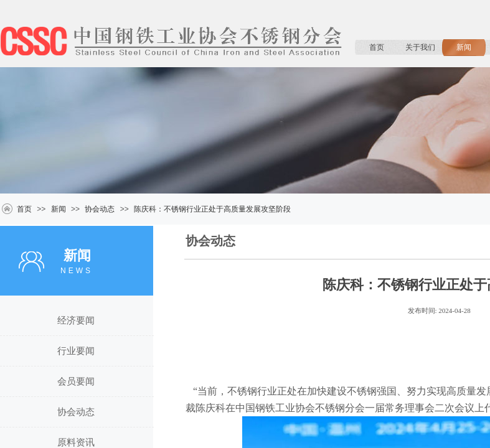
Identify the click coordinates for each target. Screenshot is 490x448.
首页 (377, 47)
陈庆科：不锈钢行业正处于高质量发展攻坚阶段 (212, 209)
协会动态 (100, 209)
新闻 (464, 47)
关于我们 (420, 47)
